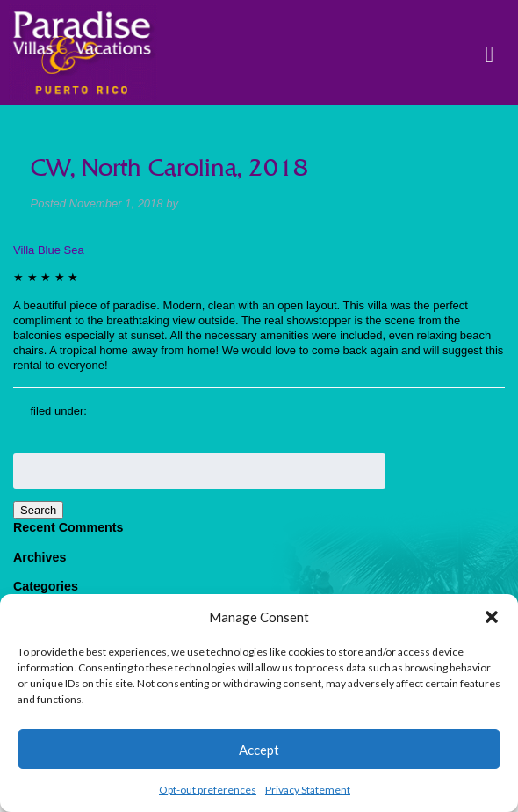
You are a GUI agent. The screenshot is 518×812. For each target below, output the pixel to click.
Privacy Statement (308, 790)
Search (38, 510)
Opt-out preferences (208, 790)
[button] (492, 617)
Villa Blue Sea (49, 250)
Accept (259, 750)
